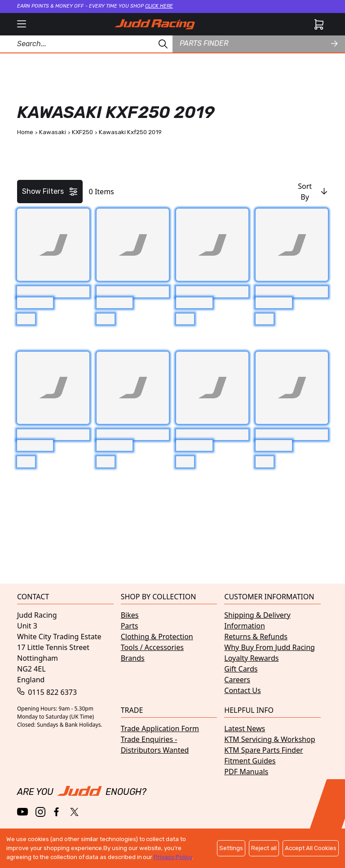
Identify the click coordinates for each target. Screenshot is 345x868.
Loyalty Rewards (251, 658)
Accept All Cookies (311, 848)
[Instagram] (40, 812)
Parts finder (259, 43)
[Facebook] (57, 812)
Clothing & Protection (157, 637)
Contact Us (242, 690)
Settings (231, 848)
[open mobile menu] (22, 24)
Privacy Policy (172, 857)
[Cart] (319, 24)
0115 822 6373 (47, 692)
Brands (133, 658)
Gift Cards (241, 669)
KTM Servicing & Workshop (270, 739)
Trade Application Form (160, 728)
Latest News (245, 728)
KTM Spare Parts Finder (263, 750)
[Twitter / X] (74, 812)
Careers (237, 680)
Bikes (130, 615)
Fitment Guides (250, 761)
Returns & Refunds (256, 637)
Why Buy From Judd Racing (270, 647)
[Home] (155, 24)
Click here (159, 6)
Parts (130, 626)
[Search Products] (86, 44)
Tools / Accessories (152, 647)
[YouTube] (23, 812)
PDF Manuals (246, 772)
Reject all (264, 848)
